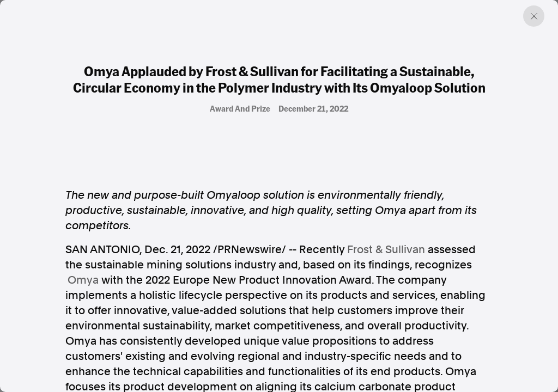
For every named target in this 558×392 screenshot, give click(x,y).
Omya (83, 280)
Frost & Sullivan (386, 249)
